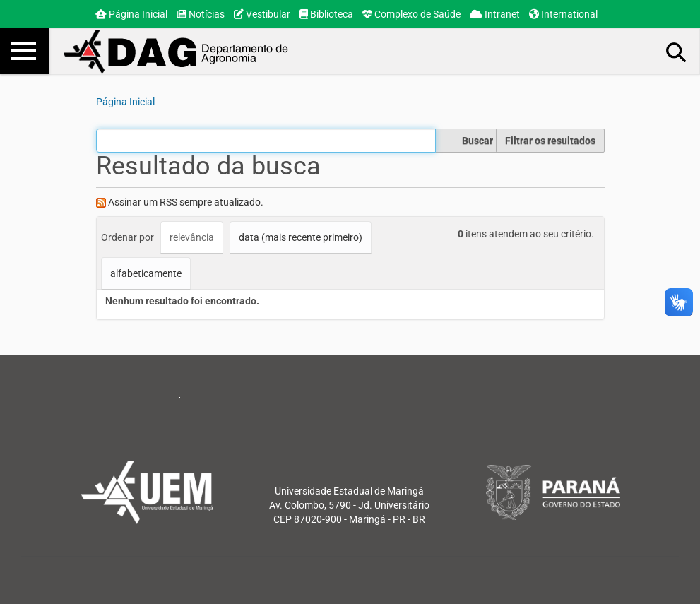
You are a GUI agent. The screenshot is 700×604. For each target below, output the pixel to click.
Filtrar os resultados (550, 141)
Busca (677, 52)
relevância (192, 237)
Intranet (495, 14)
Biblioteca (326, 14)
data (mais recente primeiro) (301, 237)
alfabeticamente (146, 273)
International (563, 14)
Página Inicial (131, 14)
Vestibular (262, 14)
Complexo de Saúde (411, 14)
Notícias (201, 14)
